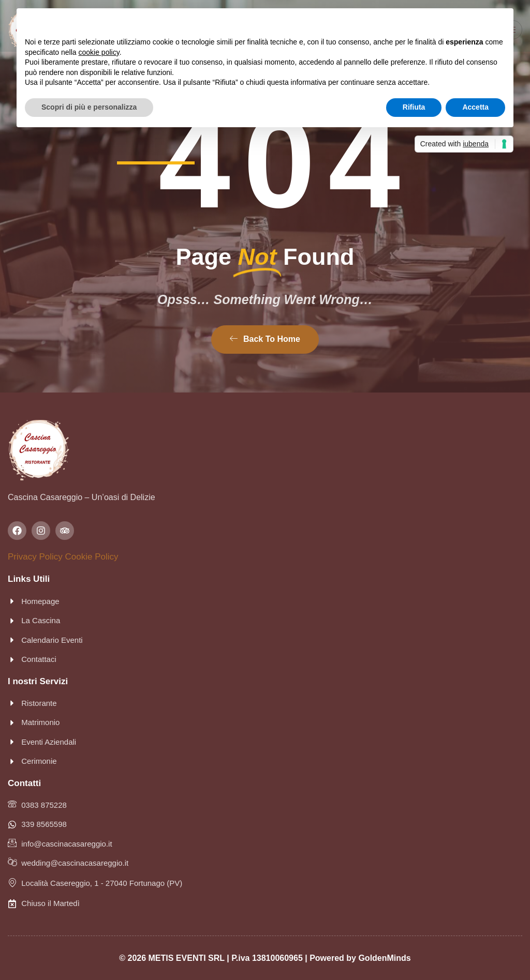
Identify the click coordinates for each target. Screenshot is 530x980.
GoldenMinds (384, 958)
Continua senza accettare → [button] (457, 21)
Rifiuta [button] (414, 107)
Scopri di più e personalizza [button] (89, 107)
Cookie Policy (92, 557)
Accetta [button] (475, 107)
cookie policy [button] (99, 52)
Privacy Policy (35, 557)
